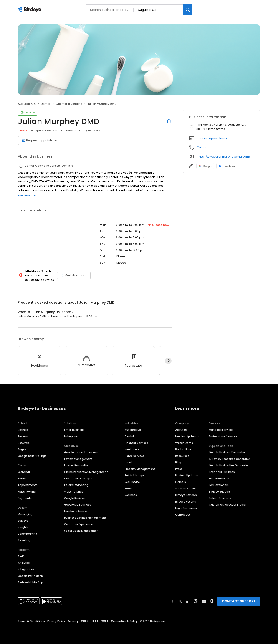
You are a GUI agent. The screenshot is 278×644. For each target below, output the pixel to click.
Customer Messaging (79, 478)
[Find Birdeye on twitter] (180, 601)
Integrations (26, 569)
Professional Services (223, 436)
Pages (22, 449)
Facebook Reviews (76, 511)
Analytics (24, 563)
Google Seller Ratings (32, 456)
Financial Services (136, 443)
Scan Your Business (222, 472)
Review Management (78, 459)
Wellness (131, 495)
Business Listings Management (85, 518)
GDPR (85, 621)
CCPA (105, 621)
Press (179, 469)
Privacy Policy (56, 621)
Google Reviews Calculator (227, 452)
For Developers (219, 485)
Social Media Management (82, 531)
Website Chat (74, 492)
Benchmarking (27, 534)
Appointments (28, 485)
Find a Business (219, 478)
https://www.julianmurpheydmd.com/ (223, 157)
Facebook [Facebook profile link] (227, 166)
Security (73, 621)
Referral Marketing (76, 485)
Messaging (25, 514)
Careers (181, 482)
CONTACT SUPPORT (239, 601)
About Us (181, 430)
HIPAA (94, 621)
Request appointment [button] (212, 138)
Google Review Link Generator (229, 465)
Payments (25, 498)
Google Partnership (31, 576)
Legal (128, 462)
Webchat (24, 472)
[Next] (168, 361)
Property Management (140, 469)
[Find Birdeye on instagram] (196, 601)
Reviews (23, 436)
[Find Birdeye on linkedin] (188, 601)
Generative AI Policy (124, 621)
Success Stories (186, 488)
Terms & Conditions (31, 621)
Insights (23, 527)
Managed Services (221, 430)
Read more (27, 196)
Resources (182, 456)
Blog (178, 462)
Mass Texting (27, 492)
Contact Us (183, 515)
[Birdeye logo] (30, 10)
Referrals (24, 443)
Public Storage (134, 475)
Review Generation (77, 465)
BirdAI (22, 556)
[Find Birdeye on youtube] (204, 601)
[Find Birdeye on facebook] (172, 601)
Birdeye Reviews (186, 495)
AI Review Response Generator (229, 459)
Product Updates (187, 475)
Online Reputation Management (86, 472)
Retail (128, 488)
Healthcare (132, 449)
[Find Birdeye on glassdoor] (212, 601)
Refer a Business (220, 498)
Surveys (23, 521)
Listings (23, 430)
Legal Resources (186, 508)
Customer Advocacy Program (229, 505)
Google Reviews (75, 498)
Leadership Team (187, 436)
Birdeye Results (186, 502)
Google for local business (81, 452)
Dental (129, 436)
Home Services (135, 456)
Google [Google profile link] (205, 166)
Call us (201, 147)
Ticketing (24, 540)
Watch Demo (184, 443)
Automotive (133, 430)
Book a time (183, 449)
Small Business (74, 430)
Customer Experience (79, 524)
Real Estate (132, 482)
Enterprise (71, 436)
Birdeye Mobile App (30, 582)
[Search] (188, 10)
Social (22, 478)
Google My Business (78, 505)
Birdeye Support (220, 492)
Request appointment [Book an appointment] (41, 140)
